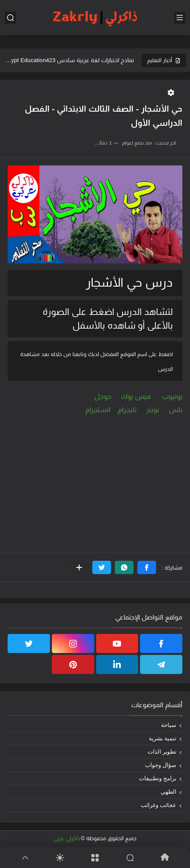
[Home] (165, 858)
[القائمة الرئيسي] (180, 18)
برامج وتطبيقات (158, 778)
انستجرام (98, 410)
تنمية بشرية (163, 738)
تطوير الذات (162, 752)
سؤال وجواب (161, 765)
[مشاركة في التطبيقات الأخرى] (79, 567)
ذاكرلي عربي (67, 838)
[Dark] (60, 858)
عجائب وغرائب (159, 805)
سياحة (169, 725)
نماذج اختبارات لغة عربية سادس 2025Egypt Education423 (69, 60)
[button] (147, 567)
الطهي (168, 792)
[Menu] (95, 858)
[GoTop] (25, 858)
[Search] (130, 858)
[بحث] (10, 18)
